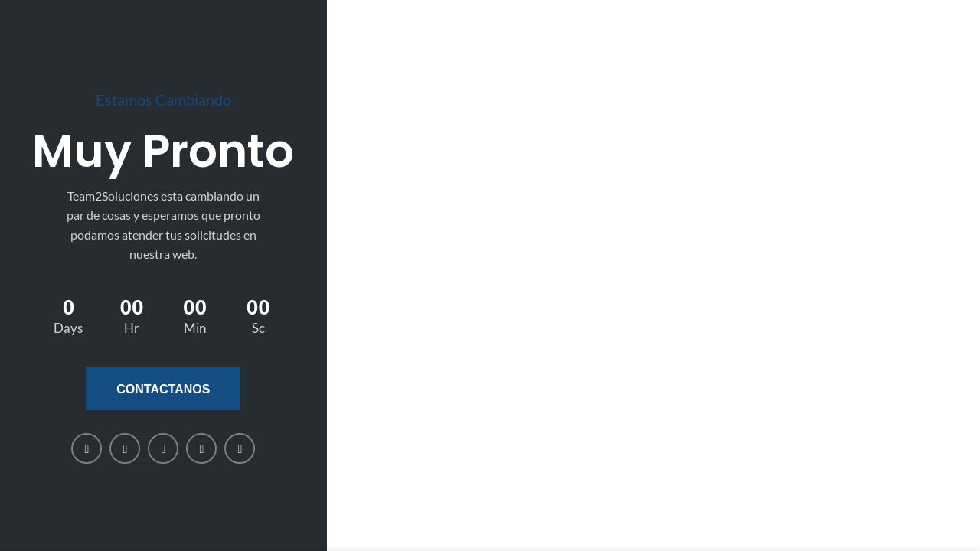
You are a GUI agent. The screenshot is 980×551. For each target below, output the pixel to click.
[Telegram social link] (240, 448)
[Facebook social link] (87, 448)
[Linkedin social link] (163, 448)
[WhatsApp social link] (201, 448)
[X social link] (125, 448)
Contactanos (163, 389)
